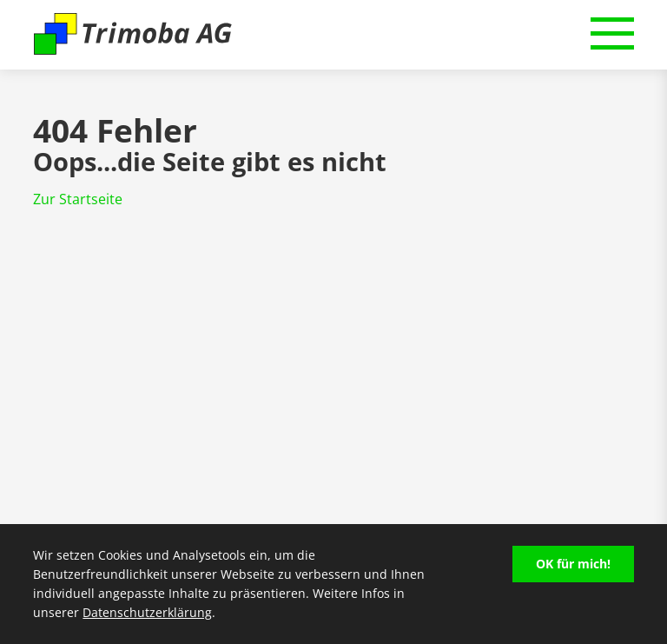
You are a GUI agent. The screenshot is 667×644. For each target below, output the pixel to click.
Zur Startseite (78, 199)
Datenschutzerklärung (147, 612)
